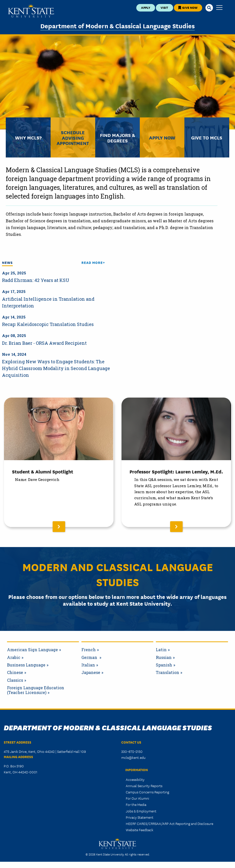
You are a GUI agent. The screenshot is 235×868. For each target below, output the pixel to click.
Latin (161, 650)
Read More (92, 262)
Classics (15, 680)
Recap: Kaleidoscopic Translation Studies (48, 324)
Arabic (14, 657)
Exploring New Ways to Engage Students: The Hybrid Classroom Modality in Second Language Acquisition (56, 368)
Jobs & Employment (141, 811)
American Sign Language (32, 650)
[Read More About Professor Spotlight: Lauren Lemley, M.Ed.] (176, 462)
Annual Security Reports (144, 786)
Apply (146, 7)
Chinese (15, 672)
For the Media (136, 804)
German (90, 657)
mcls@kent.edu (133, 757)
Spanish (164, 665)
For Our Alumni (137, 798)
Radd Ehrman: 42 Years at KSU (36, 280)
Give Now (188, 7)
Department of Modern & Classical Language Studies (117, 26)
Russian (164, 657)
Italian (88, 665)
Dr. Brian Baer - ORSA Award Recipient (44, 343)
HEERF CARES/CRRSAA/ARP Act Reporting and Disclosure (169, 823)
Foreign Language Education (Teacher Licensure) (36, 690)
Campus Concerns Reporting (147, 792)
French (89, 650)
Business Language (26, 665)
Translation (167, 672)
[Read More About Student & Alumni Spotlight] (59, 462)
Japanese (91, 672)
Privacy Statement (140, 817)
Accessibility (135, 779)
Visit (164, 7)
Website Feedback (140, 830)
